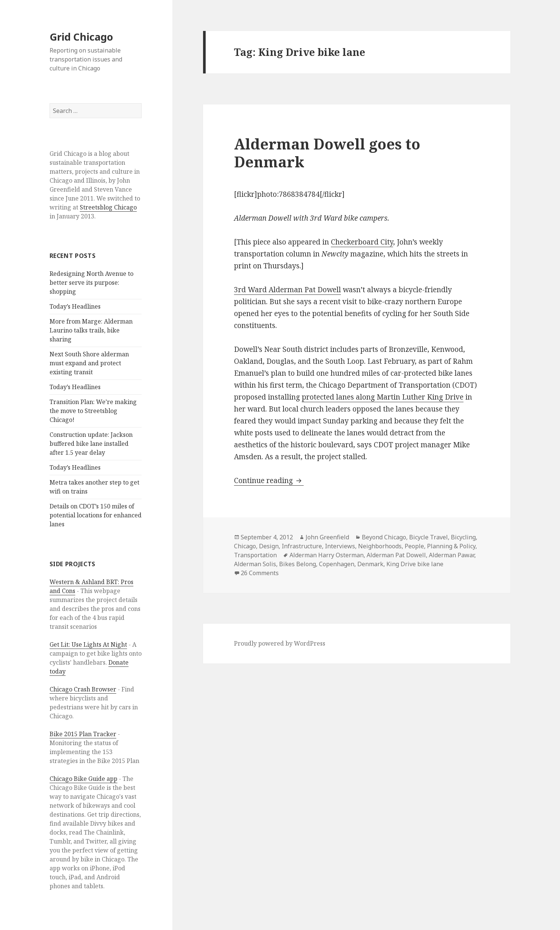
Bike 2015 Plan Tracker (83, 734)
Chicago (245, 546)
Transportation (255, 555)
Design (269, 546)
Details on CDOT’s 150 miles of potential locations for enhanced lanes (96, 515)
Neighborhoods (380, 546)
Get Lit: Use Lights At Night (88, 644)
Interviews (340, 546)
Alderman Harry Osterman (327, 555)
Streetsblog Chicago (108, 207)
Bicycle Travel (428, 537)
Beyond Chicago (384, 537)
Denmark (370, 564)
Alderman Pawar (452, 555)
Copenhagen (337, 564)
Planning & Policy (451, 546)
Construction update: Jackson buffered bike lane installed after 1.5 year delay (91, 444)
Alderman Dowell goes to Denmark (327, 153)
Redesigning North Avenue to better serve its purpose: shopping (91, 283)
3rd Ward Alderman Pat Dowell (287, 290)
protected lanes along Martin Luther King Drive (383, 397)
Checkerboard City (362, 242)
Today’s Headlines (75, 306)
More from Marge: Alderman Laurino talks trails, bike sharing (91, 330)
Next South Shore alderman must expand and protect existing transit (89, 363)
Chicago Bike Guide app (83, 779)
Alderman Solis (255, 564)
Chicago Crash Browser (83, 689)
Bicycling (463, 537)
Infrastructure (302, 546)
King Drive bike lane (415, 564)
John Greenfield (327, 537)
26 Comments (260, 573)
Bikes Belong (298, 564)
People (414, 546)
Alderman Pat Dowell (396, 555)
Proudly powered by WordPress (280, 643)
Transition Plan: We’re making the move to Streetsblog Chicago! (93, 411)
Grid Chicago (81, 37)
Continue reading (269, 480)
